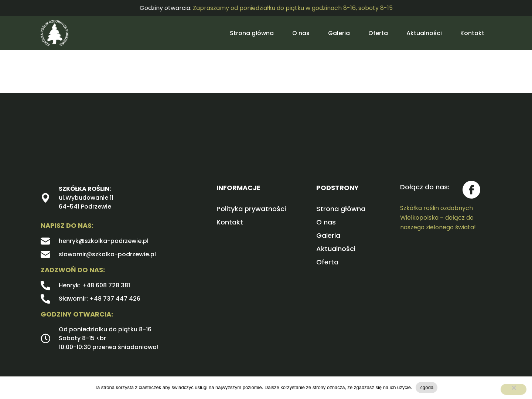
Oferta (378, 33)
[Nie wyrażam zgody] (514, 389)
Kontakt (472, 33)
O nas (301, 33)
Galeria (339, 33)
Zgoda (426, 387)
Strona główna (252, 33)
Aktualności (424, 33)
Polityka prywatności (251, 209)
